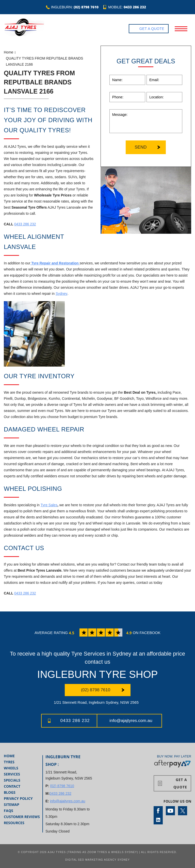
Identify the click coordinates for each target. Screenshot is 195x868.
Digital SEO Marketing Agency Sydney (97, 860)
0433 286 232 (135, 7)
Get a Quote (152, 29)
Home (9, 52)
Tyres (9, 762)
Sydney (62, 294)
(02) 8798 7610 (86, 7)
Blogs (10, 792)
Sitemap (12, 804)
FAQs (9, 811)
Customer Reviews (22, 817)
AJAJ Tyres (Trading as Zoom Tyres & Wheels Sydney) (93, 852)
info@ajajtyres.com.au (131, 721)
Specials (12, 780)
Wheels (11, 768)
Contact (12, 786)
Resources (14, 823)
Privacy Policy (18, 798)
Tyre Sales (49, 505)
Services (12, 774)
